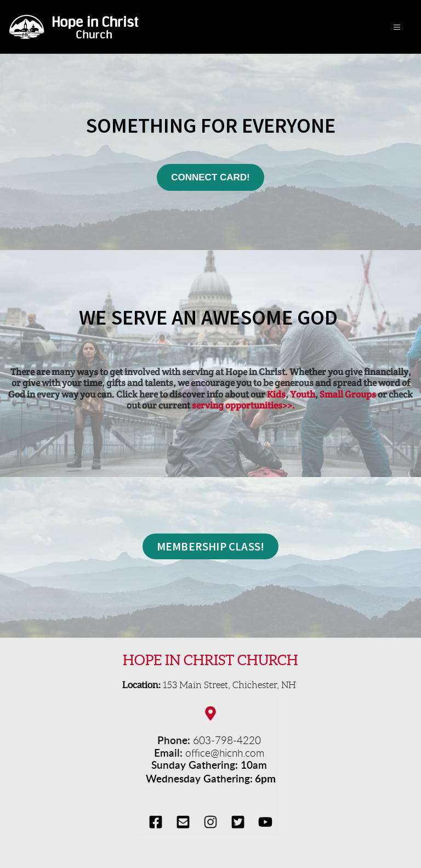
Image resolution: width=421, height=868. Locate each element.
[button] (396, 27)
